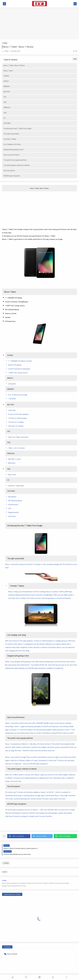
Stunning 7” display (10, 139)
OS (5, 118)
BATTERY (7, 92)
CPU (5, 97)
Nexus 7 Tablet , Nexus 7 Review (14, 65)
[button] (19, 836)
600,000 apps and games (12, 176)
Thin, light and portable (11, 134)
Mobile (5, 43)
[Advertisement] (39, 23)
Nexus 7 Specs (8, 71)
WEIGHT (6, 81)
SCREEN (6, 76)
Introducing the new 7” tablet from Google (18, 128)
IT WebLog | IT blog (17, 973)
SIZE (5, 102)
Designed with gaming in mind (13, 149)
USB (5, 113)
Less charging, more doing (12, 144)
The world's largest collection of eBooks (17, 165)
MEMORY (7, 86)
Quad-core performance (12, 155)
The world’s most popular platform (15, 160)
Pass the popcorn (9, 171)
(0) (75, 51)
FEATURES (7, 123)
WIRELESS (7, 107)
